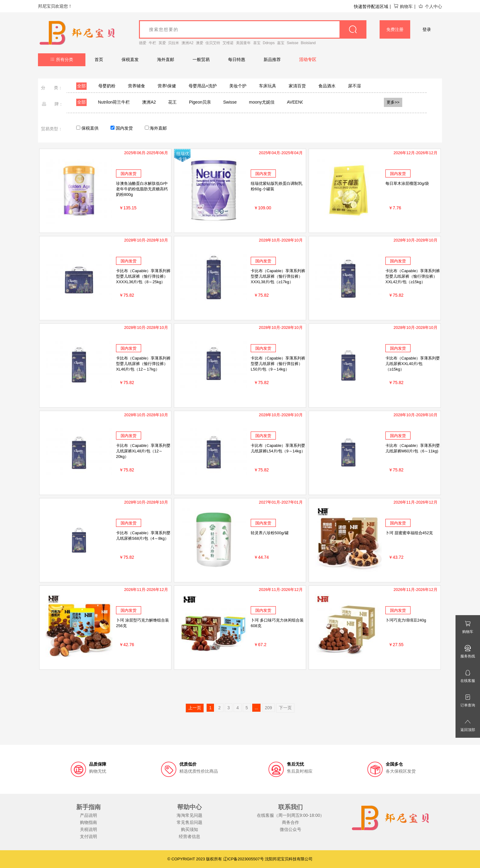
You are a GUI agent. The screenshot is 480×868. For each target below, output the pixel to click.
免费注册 (395, 29)
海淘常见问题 (189, 815)
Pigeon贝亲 (200, 102)
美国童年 (243, 43)
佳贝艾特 (213, 43)
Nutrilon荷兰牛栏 (114, 102)
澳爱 (200, 43)
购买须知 (189, 829)
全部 (81, 86)
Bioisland (308, 43)
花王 (172, 102)
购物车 (403, 6)
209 (268, 708)
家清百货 (297, 86)
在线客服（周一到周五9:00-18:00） (291, 815)
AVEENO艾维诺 (302, 102)
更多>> (393, 102)
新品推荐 (272, 59)
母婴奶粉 (107, 86)
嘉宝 (281, 43)
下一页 (285, 708)
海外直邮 (166, 59)
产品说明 (88, 815)
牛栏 (152, 43)
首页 (99, 59)
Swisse (293, 43)
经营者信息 (189, 836)
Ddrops (269, 43)
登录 (427, 29)
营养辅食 (137, 86)
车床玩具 (268, 86)
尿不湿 (354, 86)
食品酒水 (327, 86)
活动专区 (308, 59)
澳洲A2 (187, 43)
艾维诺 (228, 43)
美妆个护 (238, 86)
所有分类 (62, 59)
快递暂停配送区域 (371, 6)
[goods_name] (253, 29)
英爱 (162, 43)
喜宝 (257, 43)
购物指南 (88, 822)
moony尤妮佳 (262, 102)
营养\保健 (167, 86)
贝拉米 (174, 43)
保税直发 (130, 59)
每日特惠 (237, 59)
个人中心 (430, 6)
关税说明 (88, 829)
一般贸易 (201, 59)
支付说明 (88, 836)
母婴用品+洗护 (203, 86)
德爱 (143, 43)
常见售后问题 (189, 822)
